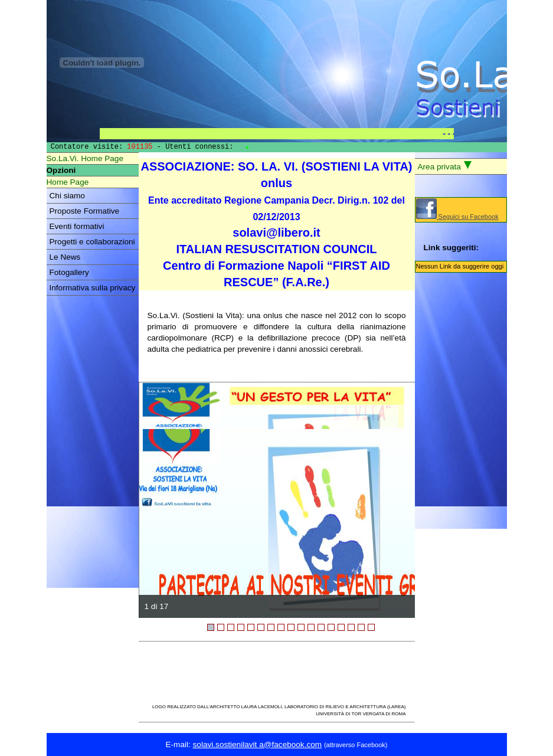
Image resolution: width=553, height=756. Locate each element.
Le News (65, 257)
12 (321, 627)
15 (351, 627)
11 (311, 627)
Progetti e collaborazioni (92, 242)
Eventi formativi (77, 226)
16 (361, 627)
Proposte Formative (85, 211)
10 (301, 627)
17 (371, 627)
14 (341, 627)
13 (331, 627)
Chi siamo (67, 196)
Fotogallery (69, 272)
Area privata (445, 166)
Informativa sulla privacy (93, 288)
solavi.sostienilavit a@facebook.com (258, 744)
